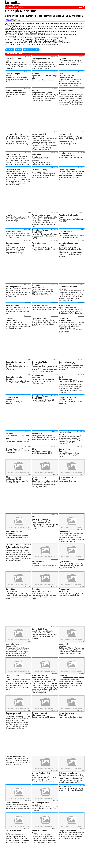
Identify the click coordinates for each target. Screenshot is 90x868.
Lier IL (19, 50)
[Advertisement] (45, 118)
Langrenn (10, 50)
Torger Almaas (9, 21)
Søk (82, 7)
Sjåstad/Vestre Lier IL (31, 50)
